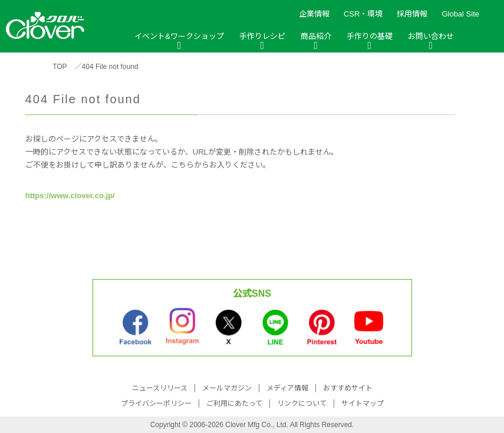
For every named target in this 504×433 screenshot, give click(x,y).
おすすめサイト (348, 388)
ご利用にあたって (234, 404)
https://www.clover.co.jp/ (70, 196)
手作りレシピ (262, 36)
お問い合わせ (431, 36)
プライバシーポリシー (156, 404)
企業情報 (314, 14)
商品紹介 (316, 36)
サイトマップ (363, 404)
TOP (60, 67)
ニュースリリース (160, 388)
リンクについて (302, 404)
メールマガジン (227, 388)
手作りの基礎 (370, 36)
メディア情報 (287, 388)
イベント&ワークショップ (179, 36)
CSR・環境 (363, 14)
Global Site (460, 14)
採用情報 (412, 14)
